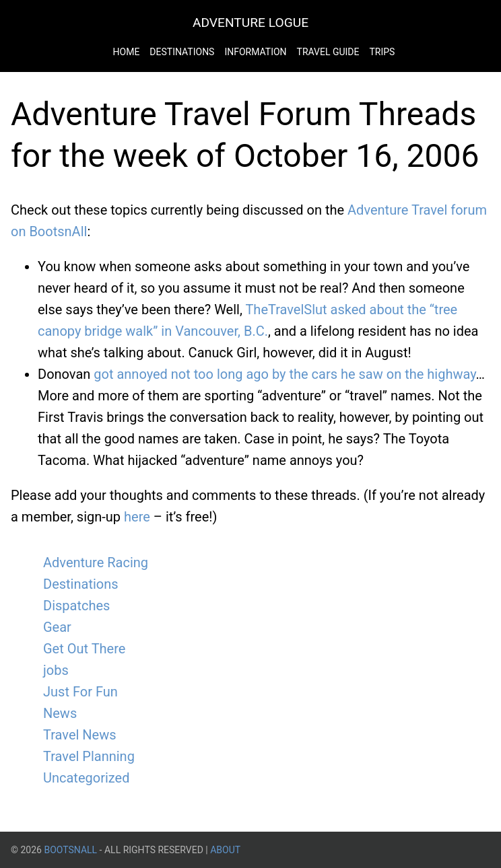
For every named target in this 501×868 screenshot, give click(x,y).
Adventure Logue (250, 23)
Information (255, 52)
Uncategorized (86, 778)
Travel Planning (89, 756)
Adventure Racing (96, 563)
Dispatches (76, 606)
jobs (56, 670)
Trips (382, 52)
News (60, 713)
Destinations (182, 52)
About (225, 850)
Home (127, 52)
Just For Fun (80, 692)
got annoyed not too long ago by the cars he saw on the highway (285, 374)
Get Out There (84, 649)
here (137, 517)
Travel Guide (328, 52)
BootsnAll (70, 850)
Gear (57, 627)
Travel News (80, 735)
